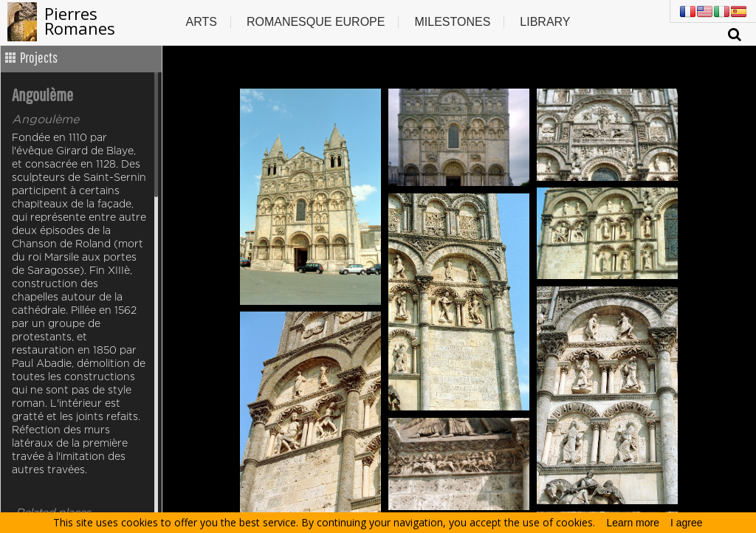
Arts (201, 22)
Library (545, 22)
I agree (687, 523)
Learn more (633, 523)
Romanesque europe (316, 22)
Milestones (452, 22)
